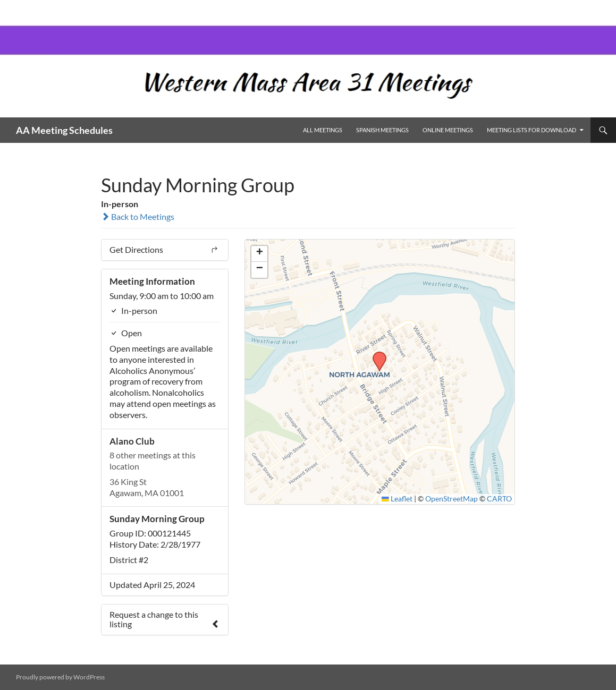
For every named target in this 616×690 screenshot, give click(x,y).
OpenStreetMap (452, 499)
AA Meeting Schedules (64, 130)
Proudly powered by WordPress (60, 677)
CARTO (499, 499)
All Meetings (323, 130)
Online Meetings (448, 130)
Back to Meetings (138, 216)
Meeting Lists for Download (531, 130)
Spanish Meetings (382, 130)
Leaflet (397, 499)
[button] (376, 355)
